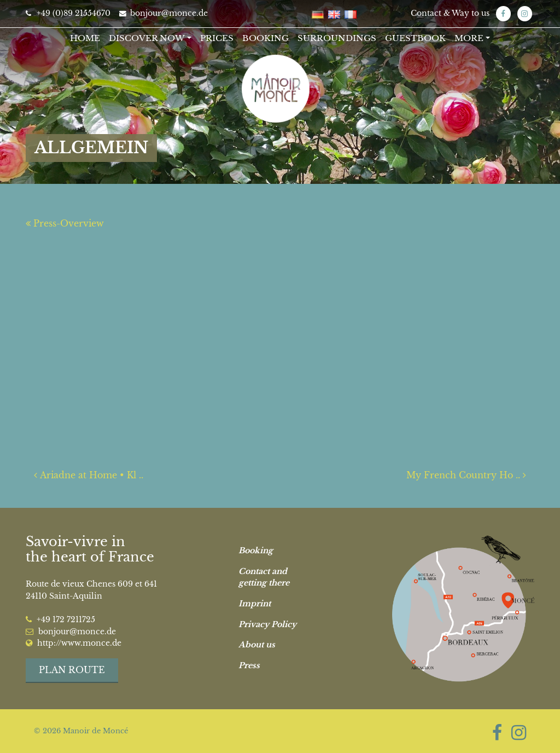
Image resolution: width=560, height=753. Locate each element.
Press (249, 665)
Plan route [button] (72, 670)
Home (85, 38)
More (469, 38)
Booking (266, 38)
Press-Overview (65, 223)
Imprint (255, 604)
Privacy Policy (267, 624)
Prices (217, 38)
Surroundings (337, 38)
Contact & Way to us (450, 13)
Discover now (147, 38)
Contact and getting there (264, 577)
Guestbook (415, 38)
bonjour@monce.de (164, 13)
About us (257, 645)
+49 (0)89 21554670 (68, 13)
